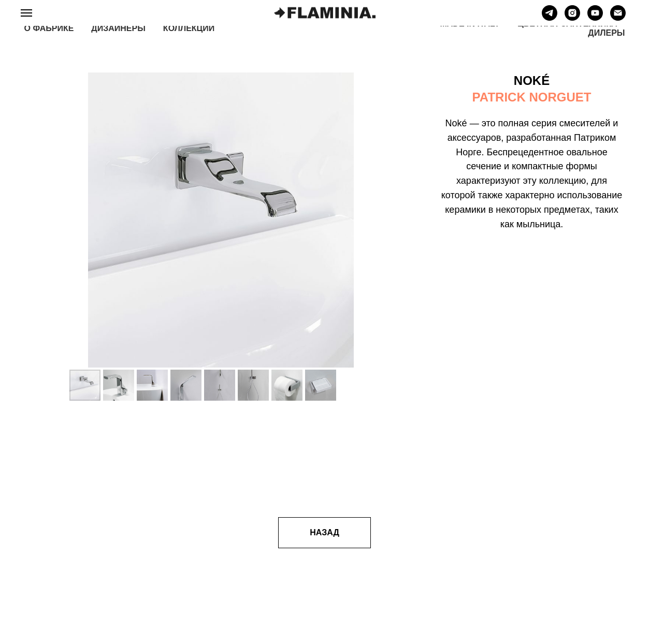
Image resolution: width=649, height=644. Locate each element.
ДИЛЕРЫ (606, 33)
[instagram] (572, 18)
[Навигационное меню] (26, 13)
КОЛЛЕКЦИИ (189, 28)
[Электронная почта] (618, 18)
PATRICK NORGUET (532, 97)
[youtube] (595, 18)
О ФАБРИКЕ (49, 28)
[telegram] (550, 18)
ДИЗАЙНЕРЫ (118, 28)
